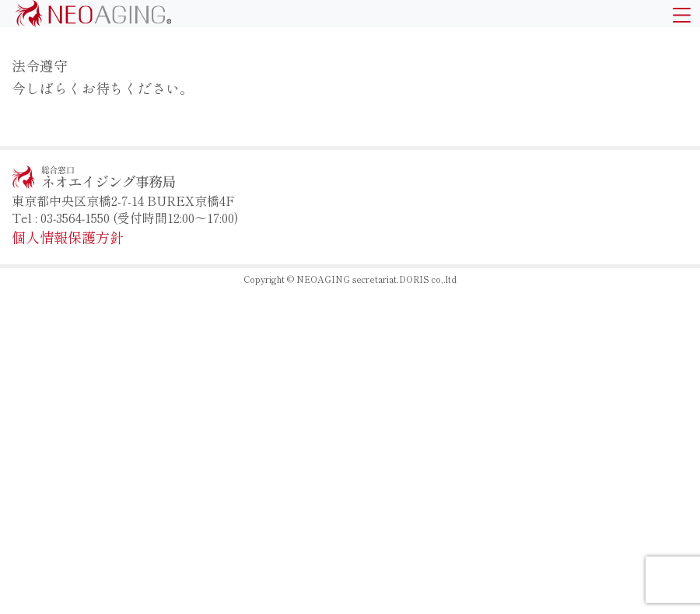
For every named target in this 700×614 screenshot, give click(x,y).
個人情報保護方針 (68, 237)
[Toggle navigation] (682, 14)
